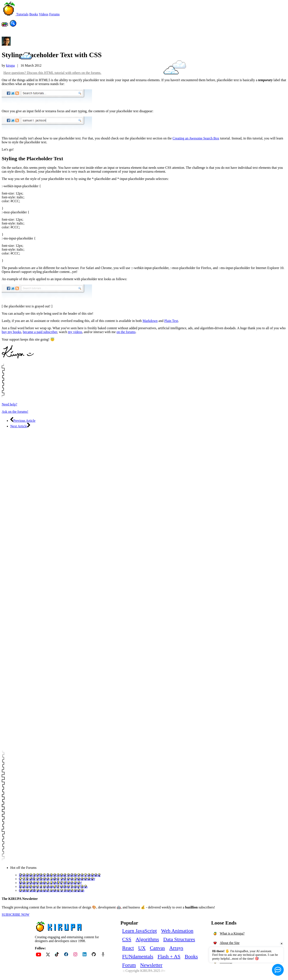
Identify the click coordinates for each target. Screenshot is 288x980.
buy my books (11, 332)
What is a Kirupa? (232, 933)
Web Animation (177, 931)
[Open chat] (278, 970)
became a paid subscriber (40, 332)
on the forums (126, 332)
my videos (75, 332)
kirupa (10, 65)
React (128, 948)
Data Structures (179, 939)
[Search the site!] (13, 25)
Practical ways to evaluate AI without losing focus (53, 886)
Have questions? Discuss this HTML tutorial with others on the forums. (52, 73)
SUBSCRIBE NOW (16, 915)
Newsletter (151, 965)
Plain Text (171, 321)
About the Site (230, 943)
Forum (129, 965)
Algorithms (147, 939)
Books (191, 956)
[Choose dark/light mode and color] (5, 25)
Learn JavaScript (140, 931)
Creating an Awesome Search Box (196, 138)
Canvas (157, 948)
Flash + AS (169, 956)
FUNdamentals (138, 956)
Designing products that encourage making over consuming (60, 875)
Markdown (150, 321)
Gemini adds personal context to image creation (52, 890)
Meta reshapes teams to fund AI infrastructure (50, 883)
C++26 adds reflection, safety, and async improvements (57, 879)
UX (142, 948)
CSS (127, 939)
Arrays (176, 948)
